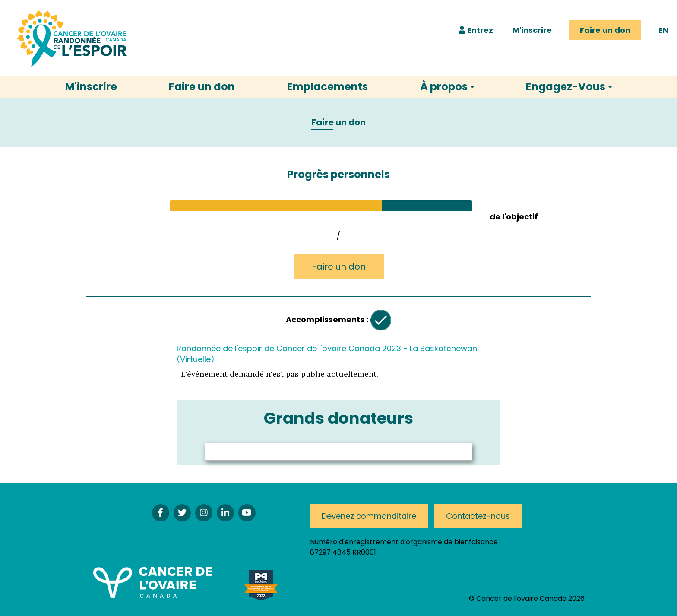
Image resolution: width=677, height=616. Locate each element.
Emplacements (327, 87)
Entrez (476, 30)
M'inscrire (532, 30)
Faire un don (605, 30)
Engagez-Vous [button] (569, 87)
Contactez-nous (478, 516)
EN (663, 30)
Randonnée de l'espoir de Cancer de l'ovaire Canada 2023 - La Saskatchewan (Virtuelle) (327, 354)
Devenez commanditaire (369, 516)
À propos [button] (447, 87)
